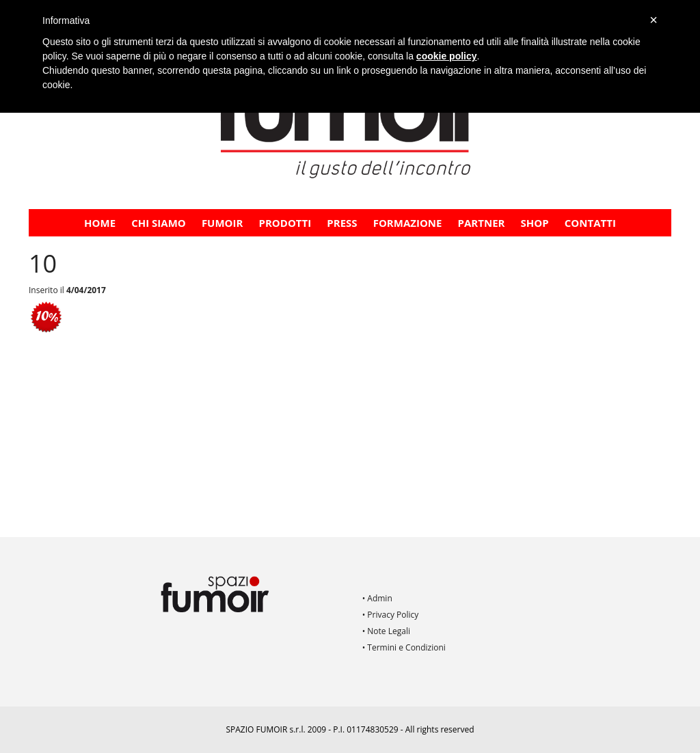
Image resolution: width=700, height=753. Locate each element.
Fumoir (223, 223)
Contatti (590, 223)
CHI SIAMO (159, 223)
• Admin (377, 598)
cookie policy (447, 56)
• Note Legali (386, 631)
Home (100, 223)
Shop (535, 223)
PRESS (342, 223)
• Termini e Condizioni (404, 647)
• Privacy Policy (391, 615)
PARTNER (482, 223)
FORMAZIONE (408, 223)
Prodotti (285, 223)
